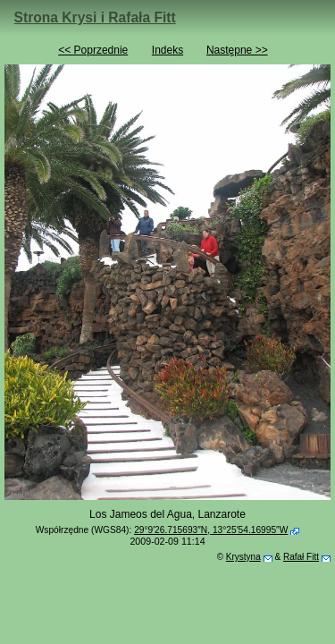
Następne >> (237, 50)
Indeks (167, 50)
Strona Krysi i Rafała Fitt (95, 17)
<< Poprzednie (93, 50)
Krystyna (243, 557)
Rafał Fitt (301, 557)
